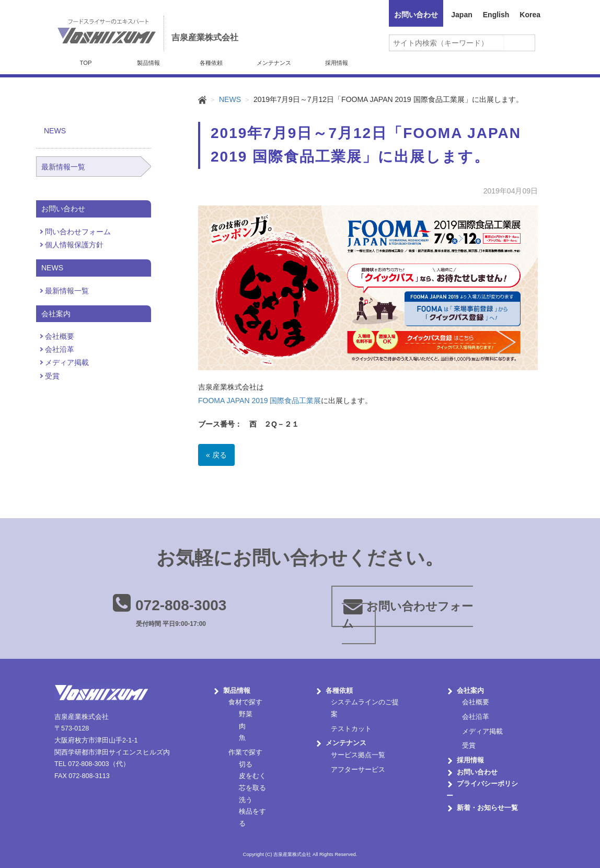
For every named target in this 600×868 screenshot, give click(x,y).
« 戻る (216, 455)
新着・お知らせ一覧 (487, 808)
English (496, 15)
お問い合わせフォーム (407, 615)
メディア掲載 (67, 362)
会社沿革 (60, 349)
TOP (86, 63)
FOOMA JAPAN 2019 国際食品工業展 (259, 401)
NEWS (230, 99)
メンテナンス (274, 63)
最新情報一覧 (63, 167)
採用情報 (337, 63)
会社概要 (60, 336)
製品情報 (148, 63)
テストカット (351, 729)
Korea (530, 15)
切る (246, 764)
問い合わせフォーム (78, 232)
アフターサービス (358, 770)
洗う (246, 800)
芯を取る (252, 788)
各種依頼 (211, 63)
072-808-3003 (181, 605)
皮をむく (252, 776)
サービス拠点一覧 (358, 755)
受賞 (52, 376)
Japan (461, 15)
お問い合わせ (416, 15)
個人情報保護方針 (74, 245)
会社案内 (470, 691)
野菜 (246, 714)
